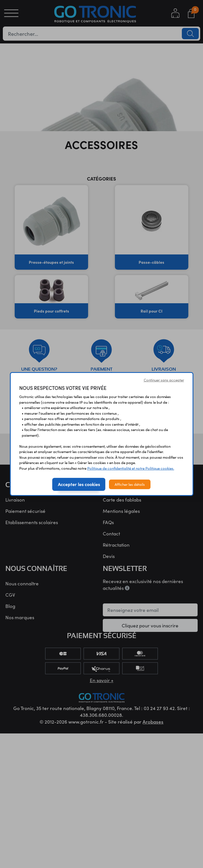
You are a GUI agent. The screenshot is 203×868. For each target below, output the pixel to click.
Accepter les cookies (79, 484)
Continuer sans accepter (164, 380)
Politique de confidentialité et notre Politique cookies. (131, 468)
